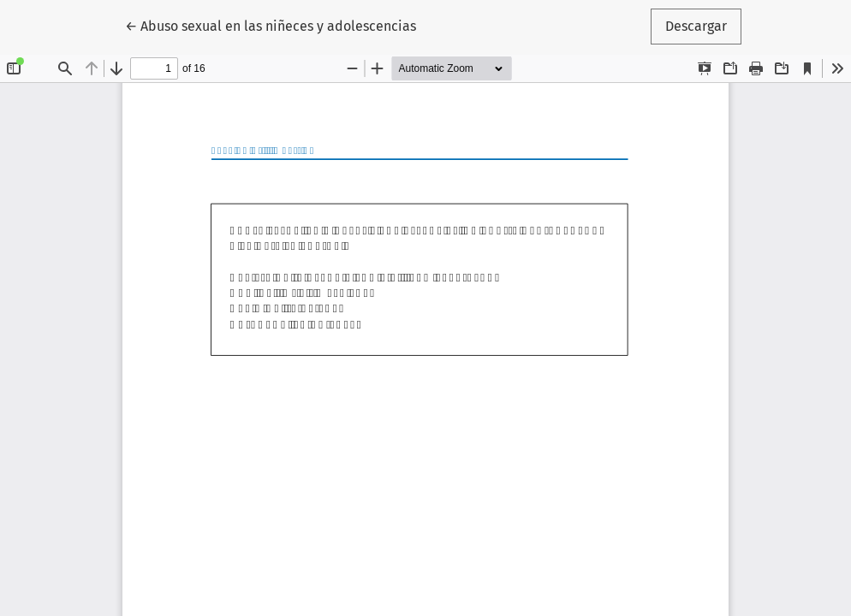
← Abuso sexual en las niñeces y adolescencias (271, 25)
